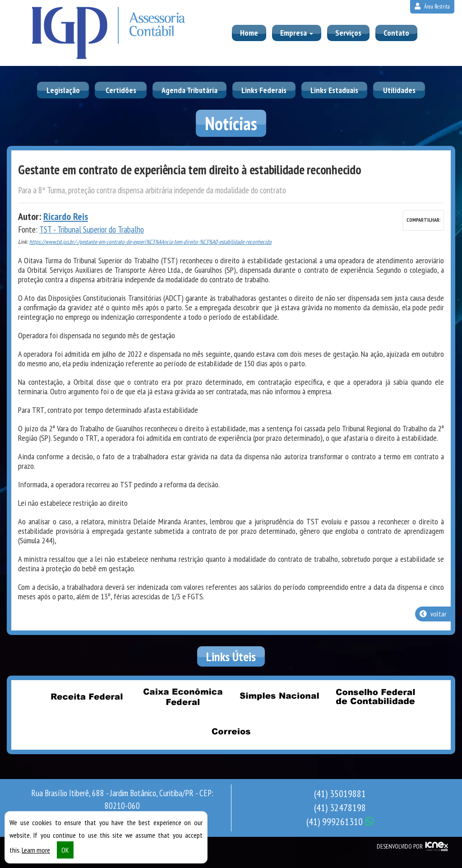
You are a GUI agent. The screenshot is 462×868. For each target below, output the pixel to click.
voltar (433, 614)
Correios (231, 732)
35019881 (340, 793)
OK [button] (65, 850)
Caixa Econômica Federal (183, 697)
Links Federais (264, 90)
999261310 (340, 821)
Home (249, 33)
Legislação (63, 90)
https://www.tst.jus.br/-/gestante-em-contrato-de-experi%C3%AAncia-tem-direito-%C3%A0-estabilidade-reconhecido (150, 242)
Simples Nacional (279, 697)
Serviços (348, 33)
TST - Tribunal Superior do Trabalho (92, 229)
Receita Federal (87, 697)
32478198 (340, 807)
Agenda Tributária (189, 90)
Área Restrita (432, 7)
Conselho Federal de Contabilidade (375, 697)
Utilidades (399, 90)
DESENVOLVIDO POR (400, 846)
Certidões (121, 90)
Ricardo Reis (66, 216)
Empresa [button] (297, 33)
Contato (396, 33)
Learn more (36, 850)
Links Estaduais (334, 90)
